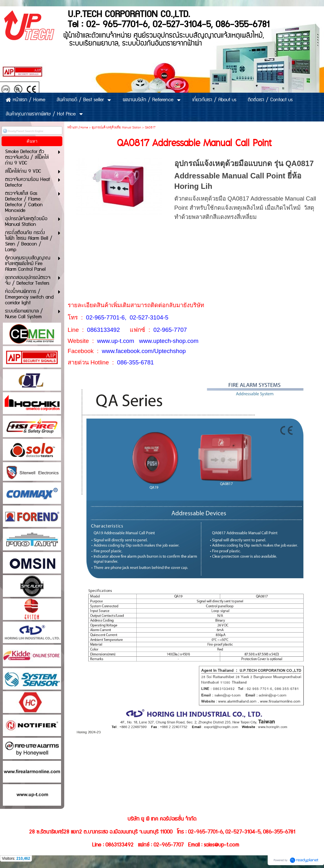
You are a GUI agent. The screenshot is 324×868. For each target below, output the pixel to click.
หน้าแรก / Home (78, 128)
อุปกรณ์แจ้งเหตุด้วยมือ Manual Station (116, 128)
